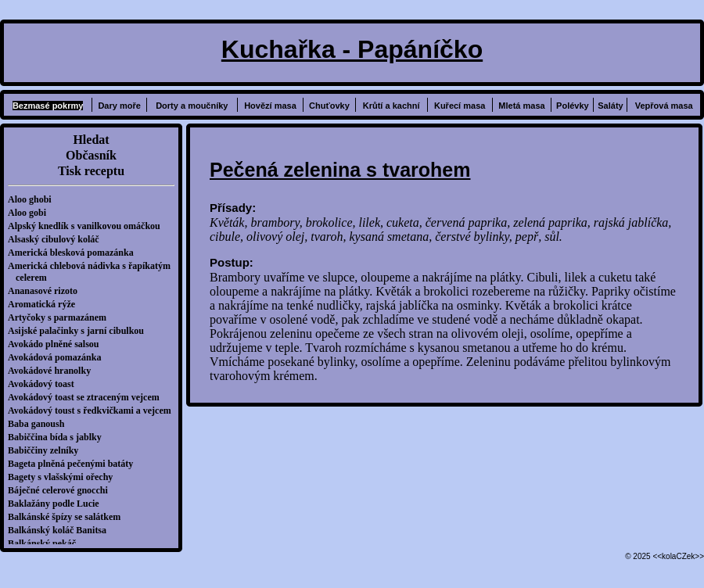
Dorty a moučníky (192, 106)
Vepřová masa (664, 106)
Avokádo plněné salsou (57, 344)
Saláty (610, 106)
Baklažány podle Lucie (57, 504)
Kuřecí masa (460, 106)
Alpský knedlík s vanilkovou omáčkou (88, 226)
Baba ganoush (40, 424)
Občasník (91, 155)
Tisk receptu (91, 171)
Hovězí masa (270, 106)
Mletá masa (521, 106)
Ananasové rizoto (47, 291)
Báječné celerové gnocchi (62, 490)
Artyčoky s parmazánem (61, 317)
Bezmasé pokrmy (48, 106)
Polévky (573, 106)
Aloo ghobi (34, 199)
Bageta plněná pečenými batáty (74, 464)
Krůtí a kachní (392, 106)
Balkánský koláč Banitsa (61, 530)
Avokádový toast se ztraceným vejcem (88, 397)
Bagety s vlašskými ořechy (64, 477)
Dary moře (119, 106)
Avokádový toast (45, 384)
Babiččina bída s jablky (59, 437)
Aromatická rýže (45, 304)
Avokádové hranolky (53, 371)
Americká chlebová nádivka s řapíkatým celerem (93, 272)
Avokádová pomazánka (58, 357)
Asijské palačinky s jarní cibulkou (80, 331)
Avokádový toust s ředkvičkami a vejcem (93, 411)
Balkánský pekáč (46, 543)
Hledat (91, 140)
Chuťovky (329, 106)
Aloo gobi (31, 213)
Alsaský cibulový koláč (57, 239)
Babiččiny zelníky (47, 450)
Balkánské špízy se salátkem (68, 517)
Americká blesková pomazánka (75, 253)
